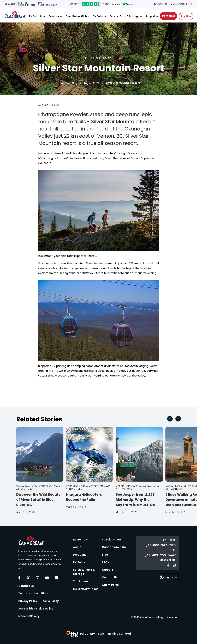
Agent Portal (111, 585)
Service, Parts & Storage (124, 16)
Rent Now (168, 16)
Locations (80, 555)
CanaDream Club (76, 16)
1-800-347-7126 (161, 545)
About (77, 547)
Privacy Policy (28, 601)
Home (61, 83)
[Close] (44, 16)
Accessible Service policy (36, 609)
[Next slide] (178, 419)
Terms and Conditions (34, 593)
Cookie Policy (50, 601)
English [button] (11, 4)
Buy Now (186, 16)
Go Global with (85, 589)
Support (150, 16)
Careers (108, 570)
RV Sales (98, 16)
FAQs (106, 562)
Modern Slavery (29, 616)
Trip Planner (81, 581)
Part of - (105, 634)
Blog (74, 83)
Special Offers (112, 540)
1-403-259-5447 (160, 555)
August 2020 (92, 83)
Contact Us (26, 586)
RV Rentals (36, 16)
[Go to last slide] (170, 419)
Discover (54, 16)
